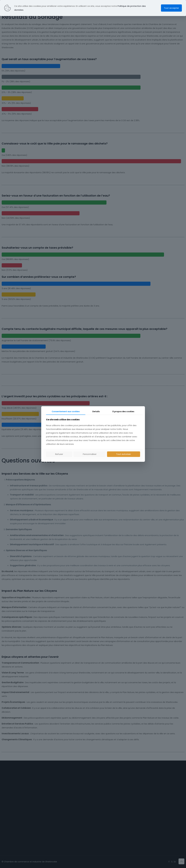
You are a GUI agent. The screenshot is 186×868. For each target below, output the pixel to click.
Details (96, 411)
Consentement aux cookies (66, 411)
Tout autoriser (123, 454)
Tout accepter (171, 8)
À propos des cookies (123, 411)
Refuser (59, 454)
